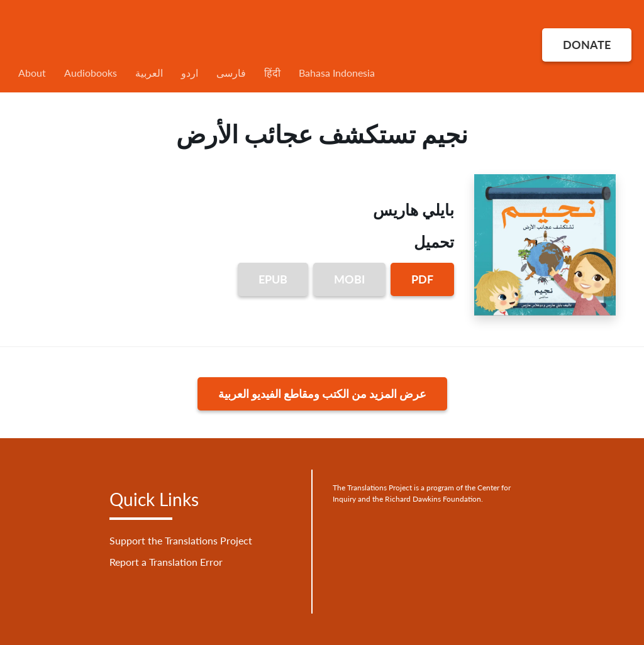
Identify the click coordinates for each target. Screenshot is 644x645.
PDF (422, 279)
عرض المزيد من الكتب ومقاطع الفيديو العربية (322, 394)
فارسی (231, 73)
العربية (149, 73)
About (32, 73)
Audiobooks (91, 73)
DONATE (587, 45)
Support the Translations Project (181, 540)
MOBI (349, 279)
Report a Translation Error (166, 562)
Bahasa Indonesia (337, 73)
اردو (190, 73)
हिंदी (272, 73)
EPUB (273, 279)
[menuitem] (283, 73)
